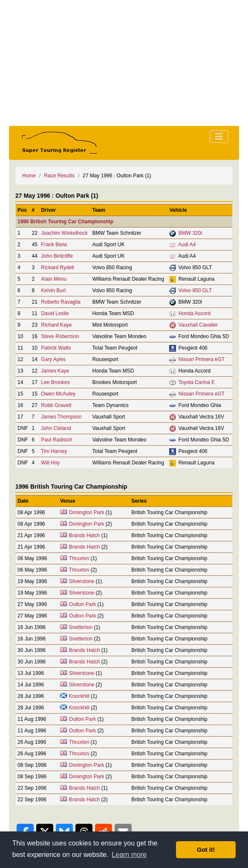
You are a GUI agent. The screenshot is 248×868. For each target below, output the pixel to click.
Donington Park (87, 512)
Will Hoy (50, 463)
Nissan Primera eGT (202, 359)
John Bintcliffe (57, 256)
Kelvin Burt (53, 290)
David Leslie (55, 313)
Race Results (59, 176)
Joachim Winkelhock (64, 233)
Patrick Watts (56, 348)
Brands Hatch (85, 535)
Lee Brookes (55, 382)
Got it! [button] (206, 850)
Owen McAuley (58, 394)
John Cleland (56, 428)
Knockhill (79, 696)
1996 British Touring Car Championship (65, 222)
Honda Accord (195, 313)
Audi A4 (187, 245)
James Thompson (61, 417)
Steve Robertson (60, 336)
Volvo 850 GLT (195, 290)
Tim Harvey (54, 451)
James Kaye (55, 371)
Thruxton (79, 558)
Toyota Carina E (197, 382)
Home (29, 176)
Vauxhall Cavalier (198, 325)
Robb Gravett (56, 405)
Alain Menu (54, 279)
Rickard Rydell (57, 268)
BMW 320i (190, 233)
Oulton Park (82, 604)
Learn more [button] (129, 855)
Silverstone (82, 581)
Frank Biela (54, 245)
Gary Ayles (53, 359)
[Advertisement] (124, 63)
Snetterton (81, 627)
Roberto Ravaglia (61, 302)
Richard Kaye (56, 325)
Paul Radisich (56, 440)
